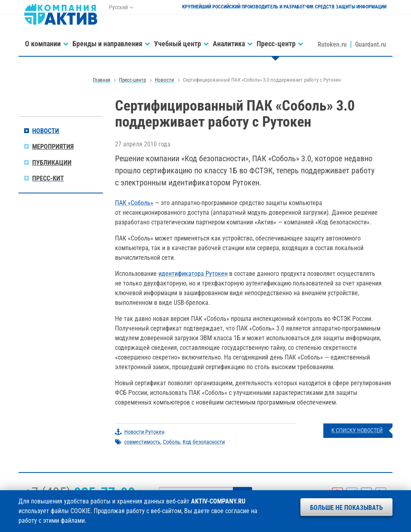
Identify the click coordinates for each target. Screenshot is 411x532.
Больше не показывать (346, 508)
